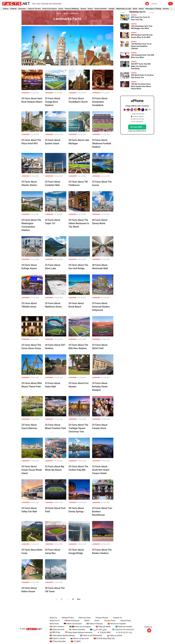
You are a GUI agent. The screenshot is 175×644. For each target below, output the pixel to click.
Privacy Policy (109, 621)
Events (61, 9)
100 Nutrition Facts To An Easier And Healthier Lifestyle (141, 46)
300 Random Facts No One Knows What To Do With (142, 36)
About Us (53, 618)
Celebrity (13, 9)
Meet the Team (84, 618)
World (66, 13)
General (83, 9)
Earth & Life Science (50, 9)
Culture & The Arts (34, 9)
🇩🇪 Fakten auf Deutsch (72, 624)
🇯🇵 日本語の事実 (103, 632)
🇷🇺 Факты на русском (79, 638)
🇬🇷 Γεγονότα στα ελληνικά (122, 629)
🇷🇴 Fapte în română (57, 638)
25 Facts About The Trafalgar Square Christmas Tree (78, 428)
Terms (96, 621)
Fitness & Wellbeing (72, 9)
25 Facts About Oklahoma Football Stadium (102, 143)
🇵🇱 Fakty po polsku (114, 635)
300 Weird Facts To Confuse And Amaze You (142, 76)
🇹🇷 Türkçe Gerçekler (57, 641)
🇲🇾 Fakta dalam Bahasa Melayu (62, 635)
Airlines (6, 9)
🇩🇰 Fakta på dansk (102, 627)
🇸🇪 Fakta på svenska (123, 627)
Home (59, 13)
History (90, 9)
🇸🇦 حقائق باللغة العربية (98, 629)
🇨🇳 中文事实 (75, 641)
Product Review (101, 618)
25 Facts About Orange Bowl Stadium (53, 102)
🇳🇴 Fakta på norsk (56, 629)
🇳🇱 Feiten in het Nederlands (90, 635)
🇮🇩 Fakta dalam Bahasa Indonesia (78, 632)
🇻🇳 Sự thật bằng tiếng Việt (103, 638)
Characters (22, 9)
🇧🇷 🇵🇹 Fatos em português (79, 627)
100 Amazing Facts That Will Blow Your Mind (143, 56)
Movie (135, 9)
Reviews (166, 9)
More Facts (53, 624)
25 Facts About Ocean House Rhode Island (32, 470)
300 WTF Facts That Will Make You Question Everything (141, 66)
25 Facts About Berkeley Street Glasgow (100, 387)
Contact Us (117, 618)
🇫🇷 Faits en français (94, 624)
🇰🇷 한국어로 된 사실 (123, 632)
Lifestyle (111, 9)
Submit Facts (125, 621)
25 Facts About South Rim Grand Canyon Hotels (101, 470)
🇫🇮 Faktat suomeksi (76, 629)
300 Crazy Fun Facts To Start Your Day (140, 18)
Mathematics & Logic (124, 9)
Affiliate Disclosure (71, 621)
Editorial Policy (67, 618)
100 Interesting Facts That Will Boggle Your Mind (142, 27)
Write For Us (54, 621)
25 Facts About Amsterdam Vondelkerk (100, 102)
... (171, 9)
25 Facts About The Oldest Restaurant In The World (79, 223)
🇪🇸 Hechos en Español (116, 624)
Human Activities (101, 9)
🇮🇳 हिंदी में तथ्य (54, 632)
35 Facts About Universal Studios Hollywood (101, 307)
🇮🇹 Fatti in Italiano (56, 627)
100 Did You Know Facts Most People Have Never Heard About (141, 86)
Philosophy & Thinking (153, 9)
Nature (141, 9)
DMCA (86, 621)
